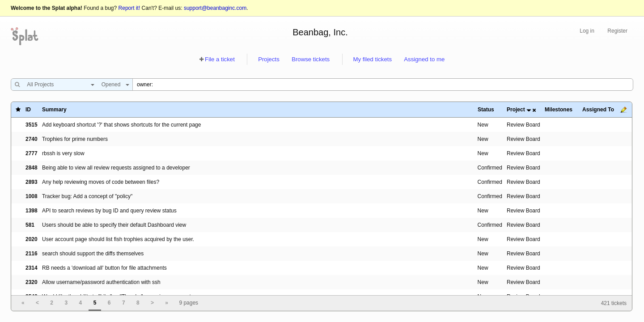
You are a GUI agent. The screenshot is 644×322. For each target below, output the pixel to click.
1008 (32, 196)
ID (28, 110)
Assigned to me (424, 59)
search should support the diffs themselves (93, 254)
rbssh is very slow (63, 153)
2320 (32, 282)
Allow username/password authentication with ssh (101, 282)
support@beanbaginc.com (215, 8)
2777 (32, 153)
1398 (32, 211)
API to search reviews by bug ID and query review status (109, 211)
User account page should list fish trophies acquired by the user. (118, 239)
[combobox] (58, 85)
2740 (32, 139)
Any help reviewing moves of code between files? (101, 182)
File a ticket (220, 59)
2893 (32, 182)
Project (516, 110)
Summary (54, 110)
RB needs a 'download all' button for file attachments (104, 268)
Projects (269, 59)
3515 (32, 125)
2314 (32, 268)
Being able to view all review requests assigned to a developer (116, 168)
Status (486, 110)
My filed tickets (373, 59)
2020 (32, 239)
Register (617, 31)
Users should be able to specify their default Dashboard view (114, 225)
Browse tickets (311, 59)
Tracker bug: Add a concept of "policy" (87, 196)
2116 (32, 254)
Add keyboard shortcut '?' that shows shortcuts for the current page (121, 125)
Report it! (129, 8)
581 (30, 225)
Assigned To (598, 110)
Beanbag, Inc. (320, 32)
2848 (32, 168)
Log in (587, 31)
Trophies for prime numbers (75, 139)
